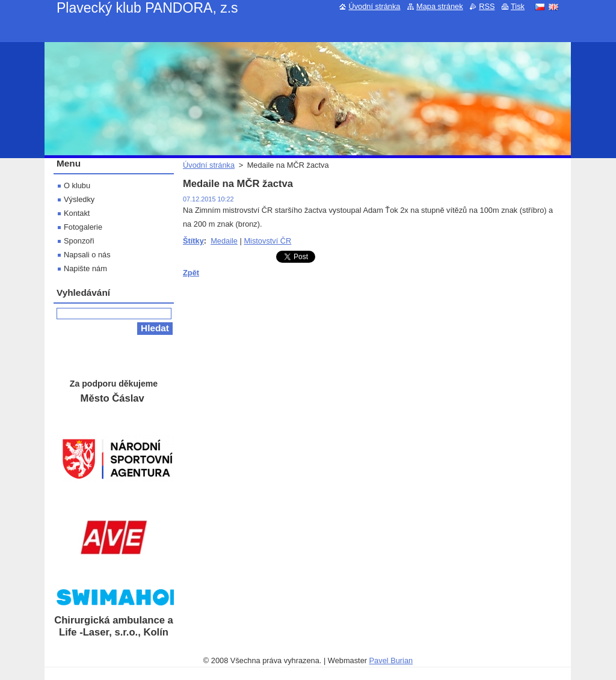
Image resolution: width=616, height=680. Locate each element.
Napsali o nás (87, 255)
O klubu (77, 185)
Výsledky (79, 199)
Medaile (224, 241)
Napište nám (85, 268)
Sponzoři (79, 241)
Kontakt (77, 213)
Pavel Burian (391, 660)
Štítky (193, 241)
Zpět (191, 273)
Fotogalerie (83, 227)
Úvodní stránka (209, 165)
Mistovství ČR (267, 241)
